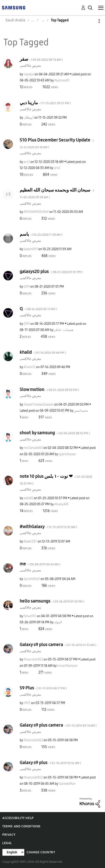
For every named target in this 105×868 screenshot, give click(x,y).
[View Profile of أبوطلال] (29, 118)
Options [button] (91, 21)
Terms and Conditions (21, 826)
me (40, 564)
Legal (7, 843)
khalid (43, 352)
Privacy (9, 835)
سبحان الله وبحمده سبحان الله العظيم (57, 193)
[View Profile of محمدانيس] (81, 411)
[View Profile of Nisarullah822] (33, 659)
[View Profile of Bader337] (30, 541)
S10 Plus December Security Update (57, 143)
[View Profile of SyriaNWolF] (32, 579)
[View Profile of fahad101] (30, 616)
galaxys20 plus (51, 271)
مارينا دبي (45, 103)
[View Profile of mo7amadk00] (33, 448)
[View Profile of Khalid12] (30, 367)
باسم (41, 234)
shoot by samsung (55, 433)
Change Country (41, 852)
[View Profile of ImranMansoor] (68, 666)
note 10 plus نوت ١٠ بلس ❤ (56, 479)
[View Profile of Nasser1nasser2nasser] (39, 405)
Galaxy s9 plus (50, 762)
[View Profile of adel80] (28, 498)
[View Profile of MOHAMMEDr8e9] (36, 212)
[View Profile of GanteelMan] (67, 784)
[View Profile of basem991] (31, 249)
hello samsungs (52, 601)
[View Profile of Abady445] (62, 504)
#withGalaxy (48, 526)
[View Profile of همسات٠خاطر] (64, 330)
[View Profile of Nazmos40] (62, 80)
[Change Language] (13, 852)
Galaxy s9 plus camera (58, 644)
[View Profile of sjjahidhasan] (67, 454)
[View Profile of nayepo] (29, 74)
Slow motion (49, 389)
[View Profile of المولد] (58, 622)
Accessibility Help (18, 818)
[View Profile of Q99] (27, 287)
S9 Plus (43, 688)
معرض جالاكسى (30, 66)
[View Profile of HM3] (27, 703)
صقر (41, 59)
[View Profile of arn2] (27, 162)
